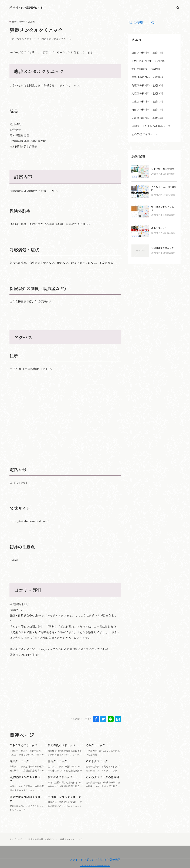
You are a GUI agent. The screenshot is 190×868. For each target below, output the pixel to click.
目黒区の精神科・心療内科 (24, 22)
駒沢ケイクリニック (60, 777)
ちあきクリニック (97, 761)
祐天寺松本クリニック (61, 745)
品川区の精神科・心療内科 (169, 174)
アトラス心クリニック (23, 745)
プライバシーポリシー (83, 860)
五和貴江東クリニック (163, 248)
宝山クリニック (57, 761)
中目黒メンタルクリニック (64, 797)
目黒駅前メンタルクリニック (26, 779)
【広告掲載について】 (142, 22)
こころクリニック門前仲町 (164, 189)
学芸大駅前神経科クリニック (26, 799)
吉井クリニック (19, 761)
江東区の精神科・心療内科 (169, 195)
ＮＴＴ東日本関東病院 (163, 169)
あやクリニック (95, 745)
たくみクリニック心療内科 (102, 777)
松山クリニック (159, 228)
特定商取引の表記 (109, 860)
